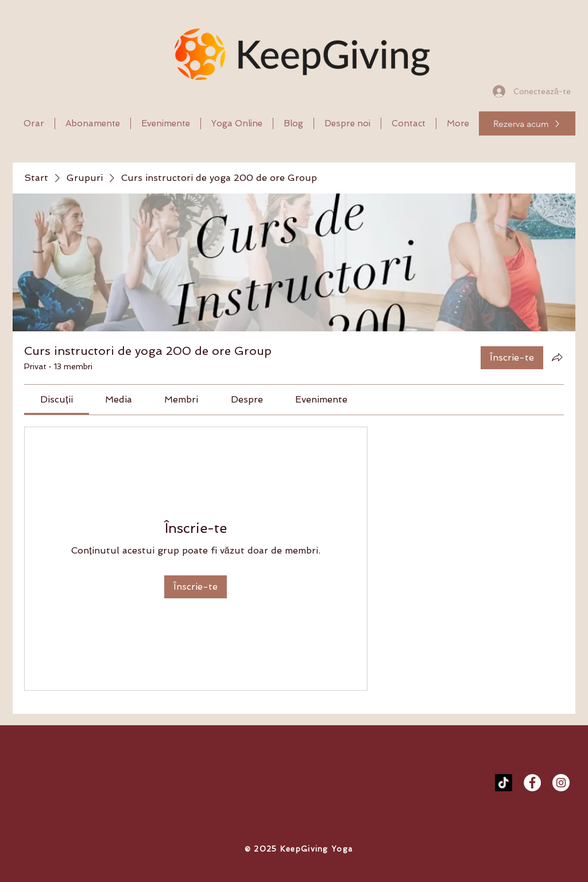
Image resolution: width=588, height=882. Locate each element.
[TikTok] (504, 783)
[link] (56, 399)
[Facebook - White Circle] (532, 783)
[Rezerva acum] (527, 123)
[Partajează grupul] (557, 357)
